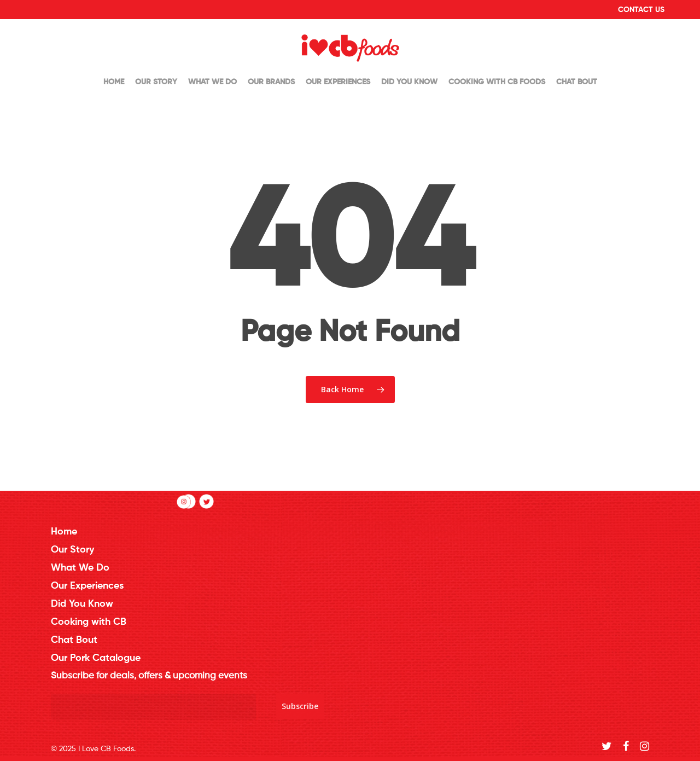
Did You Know (409, 82)
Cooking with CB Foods (497, 82)
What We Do (212, 82)
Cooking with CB (89, 622)
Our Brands (271, 82)
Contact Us (641, 10)
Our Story (156, 82)
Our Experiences (338, 82)
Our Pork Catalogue (96, 658)
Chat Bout (577, 82)
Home (114, 82)
